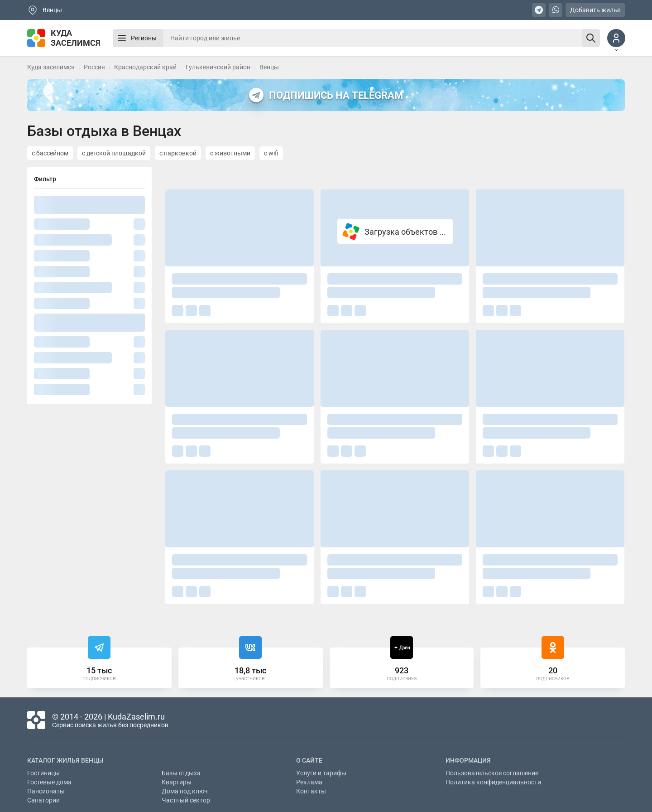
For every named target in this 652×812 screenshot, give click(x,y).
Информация (468, 760)
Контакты (311, 791)
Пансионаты (46, 791)
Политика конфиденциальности (493, 782)
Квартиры (177, 782)
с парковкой (178, 153)
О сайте (309, 760)
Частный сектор (186, 800)
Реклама (309, 782)
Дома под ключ (185, 791)
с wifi (271, 153)
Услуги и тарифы (321, 773)
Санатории (43, 800)
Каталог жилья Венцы (65, 760)
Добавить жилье (595, 10)
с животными (230, 153)
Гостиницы (43, 773)
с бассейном (50, 153)
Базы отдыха (181, 773)
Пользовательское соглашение (492, 773)
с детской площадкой (114, 153)
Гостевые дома (49, 782)
